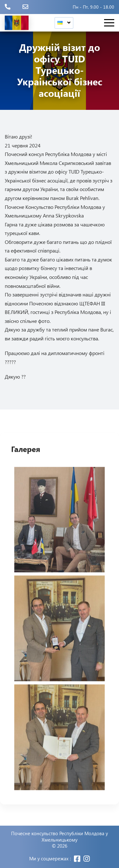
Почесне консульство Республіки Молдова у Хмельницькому (60, 837)
